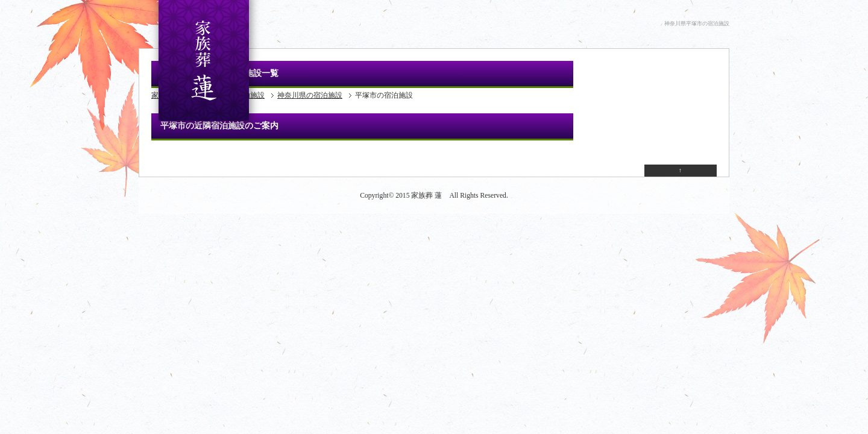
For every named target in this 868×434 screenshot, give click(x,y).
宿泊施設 (250, 95)
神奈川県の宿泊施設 (310, 95)
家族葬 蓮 (426, 196)
